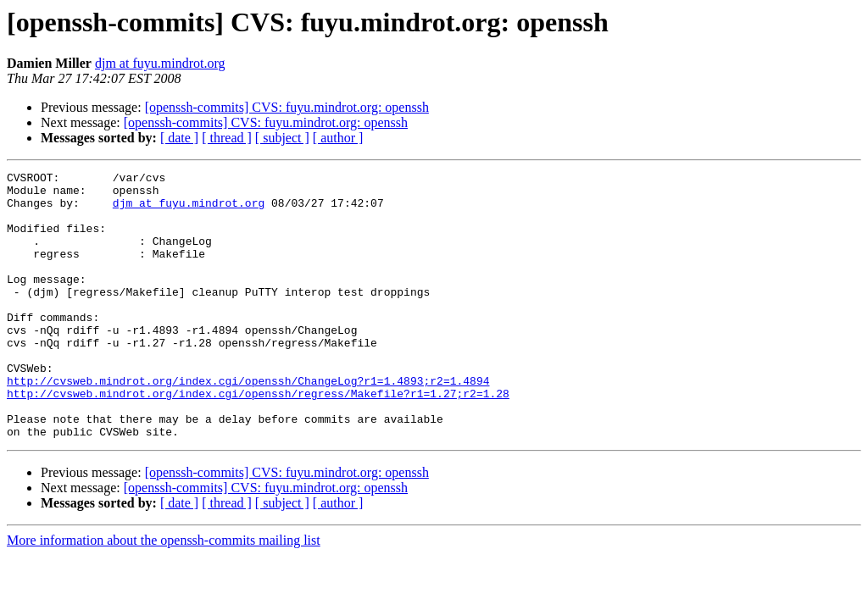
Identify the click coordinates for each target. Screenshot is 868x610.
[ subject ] (282, 138)
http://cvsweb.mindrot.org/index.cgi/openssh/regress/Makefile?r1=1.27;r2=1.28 (258, 439)
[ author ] (338, 138)
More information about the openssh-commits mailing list (164, 593)
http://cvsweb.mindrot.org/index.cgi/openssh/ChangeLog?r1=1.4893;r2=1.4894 (248, 424)
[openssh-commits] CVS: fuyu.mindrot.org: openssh (287, 107)
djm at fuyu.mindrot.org (160, 63)
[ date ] (179, 138)
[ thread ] (227, 138)
